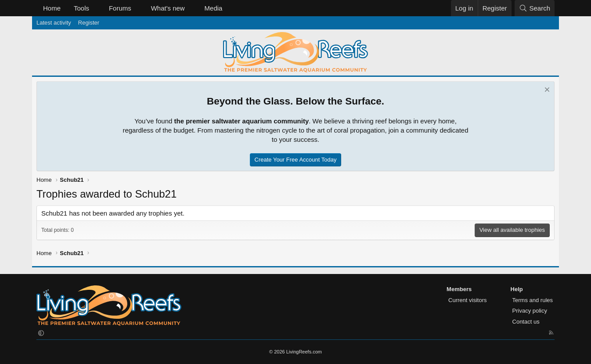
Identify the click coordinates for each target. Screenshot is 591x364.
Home (52, 8)
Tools (81, 8)
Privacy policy (530, 311)
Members (459, 289)
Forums (120, 8)
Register (89, 23)
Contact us (526, 322)
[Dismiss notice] (546, 91)
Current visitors (467, 300)
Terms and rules (533, 300)
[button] (96, 8)
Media (214, 8)
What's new (168, 8)
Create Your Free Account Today (296, 160)
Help (517, 289)
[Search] (535, 8)
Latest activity (54, 23)
